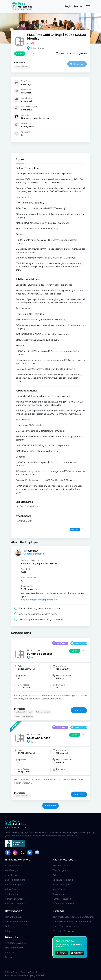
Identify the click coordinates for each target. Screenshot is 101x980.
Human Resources (14, 899)
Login (68, 6)
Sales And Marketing (15, 880)
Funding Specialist (40, 654)
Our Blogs (58, 911)
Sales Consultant (38, 738)
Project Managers (14, 884)
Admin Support (13, 889)
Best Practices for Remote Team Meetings (73, 917)
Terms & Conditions (31, 972)
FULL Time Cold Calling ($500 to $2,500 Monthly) (57, 36)
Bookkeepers (12, 894)
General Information (34, 554)
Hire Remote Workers (17, 859)
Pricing (8, 931)
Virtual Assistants (13, 865)
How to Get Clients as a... (65, 926)
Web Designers (13, 870)
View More (50, 805)
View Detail (79, 710)
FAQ (7, 926)
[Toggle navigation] (88, 6)
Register (78, 6)
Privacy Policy (12, 972)
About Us (10, 952)
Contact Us (11, 957)
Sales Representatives (16, 903)
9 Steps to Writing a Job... (65, 931)
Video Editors (12, 875)
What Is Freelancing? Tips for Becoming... (73, 921)
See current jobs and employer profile (40, 600)
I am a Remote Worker (16, 921)
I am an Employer (14, 917)
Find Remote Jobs (63, 859)
